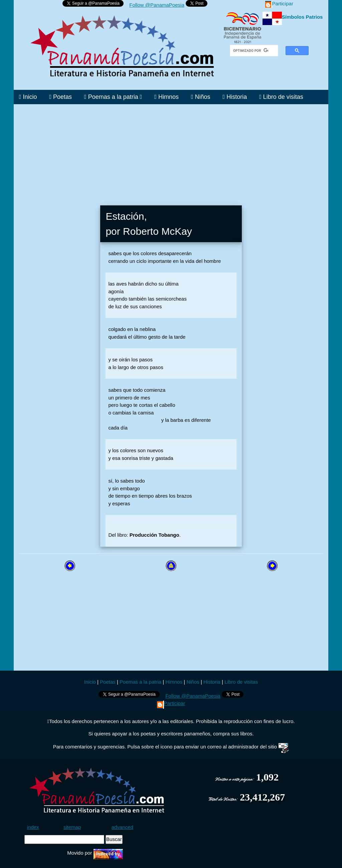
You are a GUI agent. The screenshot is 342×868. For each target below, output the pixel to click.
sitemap (72, 827)
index (33, 827)
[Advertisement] (171, 151)
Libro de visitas (281, 97)
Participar (279, 4)
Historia (235, 97)
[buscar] (251, 51)
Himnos (166, 97)
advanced (122, 827)
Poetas (60, 97)
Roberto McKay (157, 231)
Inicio (28, 97)
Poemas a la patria (113, 97)
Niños (201, 97)
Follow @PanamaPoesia (157, 5)
